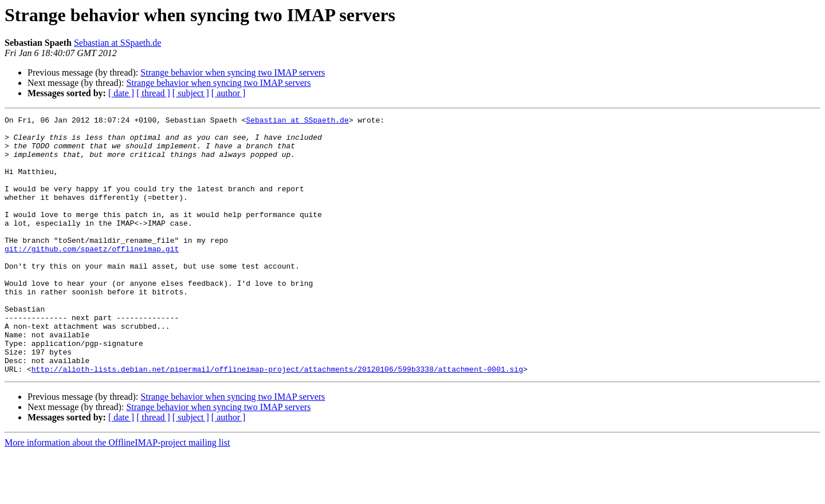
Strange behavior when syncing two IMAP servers (233, 72)
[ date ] (121, 93)
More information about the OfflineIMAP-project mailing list (117, 494)
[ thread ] (153, 93)
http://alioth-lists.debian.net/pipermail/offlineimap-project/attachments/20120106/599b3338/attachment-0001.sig (277, 420)
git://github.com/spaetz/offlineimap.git (92, 276)
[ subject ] (191, 93)
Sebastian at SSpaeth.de (117, 43)
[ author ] (229, 93)
